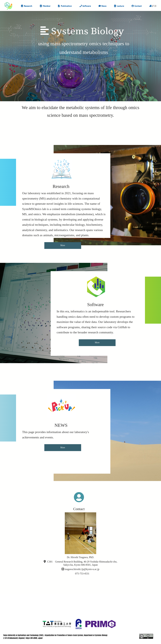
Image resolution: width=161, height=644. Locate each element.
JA (150, 6)
